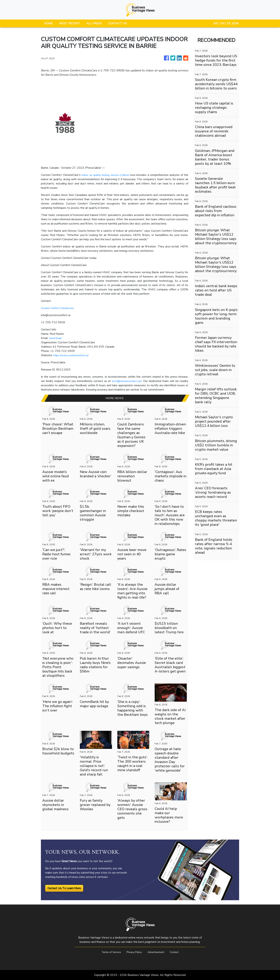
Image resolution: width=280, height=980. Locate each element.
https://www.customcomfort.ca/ (73, 355)
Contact (177, 952)
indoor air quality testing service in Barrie (108, 175)
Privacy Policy (133, 952)
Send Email (56, 338)
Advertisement (157, 952)
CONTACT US (118, 23)
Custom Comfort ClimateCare (59, 308)
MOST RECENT (70, 23)
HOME (48, 23)
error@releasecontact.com (126, 381)
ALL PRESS (94, 23)
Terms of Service (108, 952)
